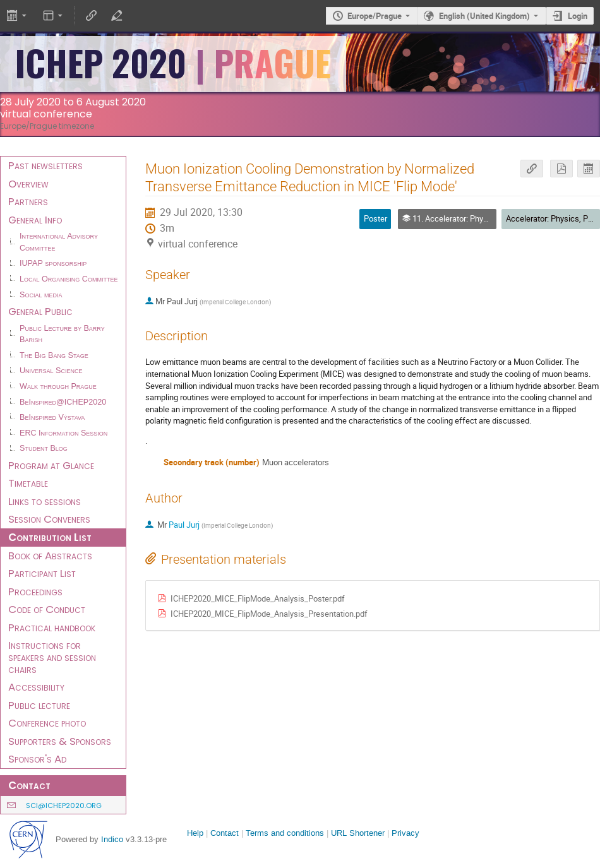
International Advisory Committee (59, 242)
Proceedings (35, 592)
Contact (225, 833)
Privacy (405, 833)
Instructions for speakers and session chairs (52, 657)
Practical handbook (52, 627)
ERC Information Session (63, 433)
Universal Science (51, 371)
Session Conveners (49, 519)
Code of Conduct (47, 609)
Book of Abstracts (50, 556)
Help (195, 833)
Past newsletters (45, 165)
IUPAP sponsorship (53, 263)
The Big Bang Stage (54, 355)
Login (578, 16)
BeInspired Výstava (52, 417)
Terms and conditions (285, 833)
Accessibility (36, 687)
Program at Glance (51, 465)
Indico (112, 839)
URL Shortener (358, 833)
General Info (35, 220)
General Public (40, 311)
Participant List (42, 573)
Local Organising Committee (69, 279)
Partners (28, 201)
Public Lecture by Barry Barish (62, 334)
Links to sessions (45, 501)
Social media (41, 295)
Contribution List (50, 537)
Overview (28, 184)
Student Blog (44, 448)
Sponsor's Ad (37, 759)
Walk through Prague (58, 386)
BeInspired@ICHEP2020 (63, 402)
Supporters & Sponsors (60, 741)
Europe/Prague (375, 16)
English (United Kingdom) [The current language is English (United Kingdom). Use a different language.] (484, 16)
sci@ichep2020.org (64, 806)
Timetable (28, 483)
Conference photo (47, 723)
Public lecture (39, 705)
